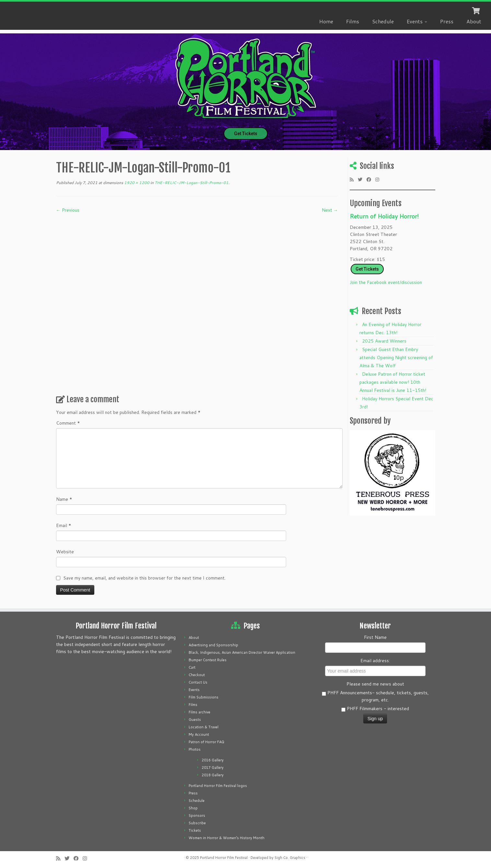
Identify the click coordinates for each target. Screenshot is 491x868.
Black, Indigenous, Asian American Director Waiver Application (242, 652)
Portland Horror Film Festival (224, 858)
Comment (68, 423)
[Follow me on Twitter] (362, 180)
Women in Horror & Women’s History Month (227, 838)
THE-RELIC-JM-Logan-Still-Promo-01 (191, 183)
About (474, 21)
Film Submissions (204, 697)
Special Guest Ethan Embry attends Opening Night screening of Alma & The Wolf (396, 358)
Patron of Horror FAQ (206, 742)
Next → (330, 210)
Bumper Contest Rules (208, 660)
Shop (193, 808)
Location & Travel (204, 727)
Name (64, 499)
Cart (192, 667)
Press (447, 21)
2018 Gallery (213, 775)
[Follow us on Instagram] (379, 180)
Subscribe (197, 823)
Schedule (383, 21)
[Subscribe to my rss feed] (354, 180)
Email (64, 525)
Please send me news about (375, 684)
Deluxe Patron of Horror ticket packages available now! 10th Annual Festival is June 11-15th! (393, 382)
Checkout (197, 675)
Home (326, 21)
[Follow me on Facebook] (371, 180)
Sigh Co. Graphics (290, 858)
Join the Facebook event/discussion (386, 282)
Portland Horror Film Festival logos (218, 786)
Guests (195, 720)
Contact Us (198, 682)
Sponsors (197, 815)
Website (65, 552)
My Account (199, 734)
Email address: (375, 661)
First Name (375, 637)
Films (353, 21)
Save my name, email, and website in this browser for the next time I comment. (144, 578)
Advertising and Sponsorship (213, 645)
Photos (195, 749)
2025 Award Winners (384, 341)
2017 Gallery (213, 768)
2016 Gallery (213, 760)
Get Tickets (246, 134)
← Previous (68, 210)
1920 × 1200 (136, 183)
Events (417, 21)
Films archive (199, 712)
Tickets (195, 830)
